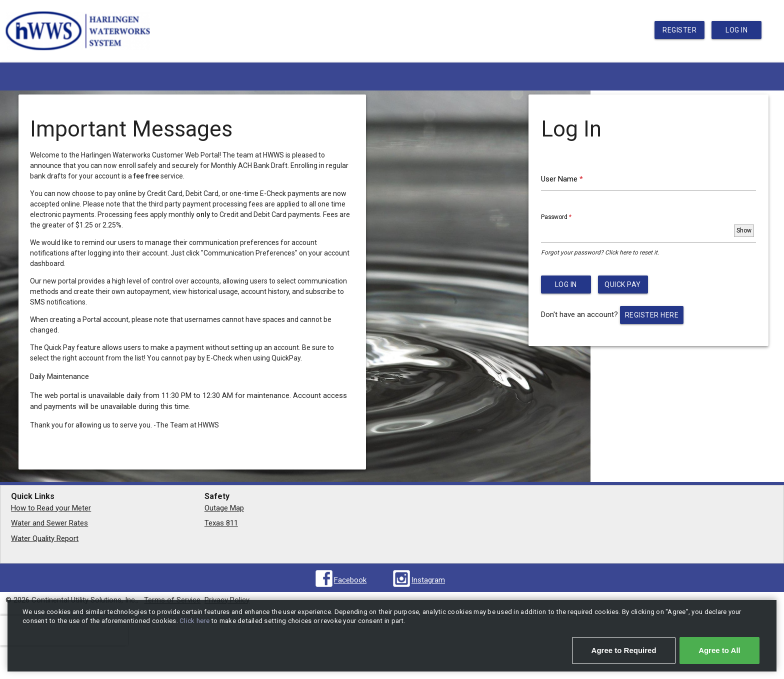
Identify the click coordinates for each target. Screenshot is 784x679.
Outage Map (224, 508)
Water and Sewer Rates (49, 523)
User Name (576, 178)
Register (679, 30)
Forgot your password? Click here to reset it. (600, 252)
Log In (736, 30)
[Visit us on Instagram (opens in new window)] (418, 580)
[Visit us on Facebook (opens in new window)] (340, 580)
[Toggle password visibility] (744, 231)
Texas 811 (221, 523)
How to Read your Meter (51, 508)
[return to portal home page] (78, 54)
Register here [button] (652, 315)
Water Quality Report (45, 538)
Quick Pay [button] (623, 284)
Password (567, 216)
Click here (195, 621)
